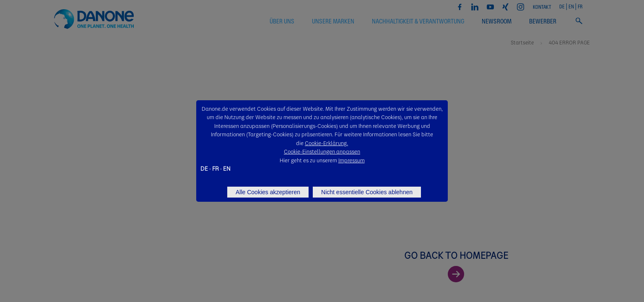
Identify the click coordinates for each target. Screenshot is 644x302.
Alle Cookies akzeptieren (268, 192)
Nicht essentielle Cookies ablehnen (367, 192)
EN (227, 168)
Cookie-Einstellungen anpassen (322, 151)
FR (216, 168)
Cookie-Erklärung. (326, 143)
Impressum (352, 160)
